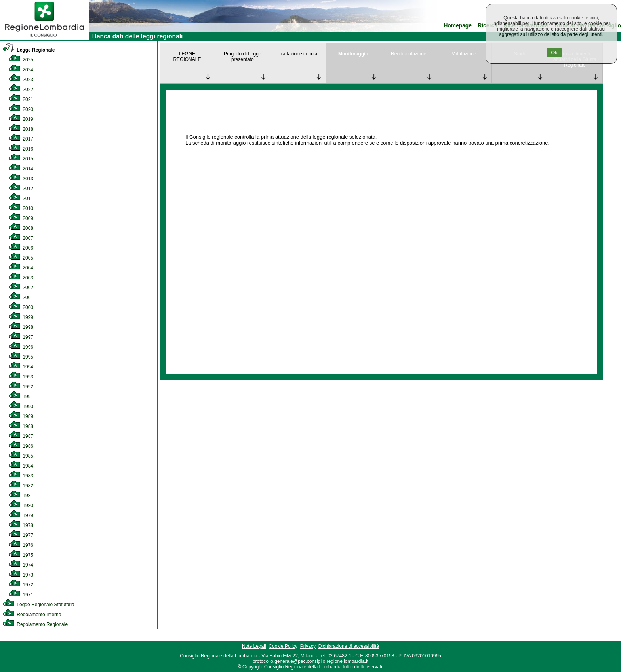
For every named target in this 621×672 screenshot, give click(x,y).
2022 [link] (21, 90)
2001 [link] (21, 298)
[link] (44, 38)
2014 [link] (21, 169)
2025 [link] (21, 60)
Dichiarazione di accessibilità (349, 646)
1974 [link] (21, 565)
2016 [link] (21, 149)
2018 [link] (21, 129)
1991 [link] (21, 397)
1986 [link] (21, 446)
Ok (554, 52)
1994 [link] (21, 367)
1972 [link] (21, 585)
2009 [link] (21, 218)
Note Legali (254, 646)
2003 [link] (21, 278)
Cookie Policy (283, 646)
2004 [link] (21, 268)
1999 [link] (21, 317)
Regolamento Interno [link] (32, 615)
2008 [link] (21, 228)
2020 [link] (21, 109)
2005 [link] (21, 258)
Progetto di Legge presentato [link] (243, 57)
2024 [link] (21, 70)
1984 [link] (21, 466)
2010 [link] (21, 208)
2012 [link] (21, 189)
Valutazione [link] (464, 54)
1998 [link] (21, 327)
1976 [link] (21, 545)
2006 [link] (21, 248)
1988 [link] (21, 426)
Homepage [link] (458, 26)
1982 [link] (21, 486)
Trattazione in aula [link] (298, 54)
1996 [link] (21, 347)
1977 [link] (21, 535)
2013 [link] (21, 179)
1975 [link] (21, 555)
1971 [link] (21, 595)
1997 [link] (21, 337)
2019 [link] (21, 119)
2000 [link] (21, 307)
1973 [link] (21, 575)
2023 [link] (21, 80)
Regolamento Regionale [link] (35, 624)
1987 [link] (21, 436)
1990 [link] (21, 407)
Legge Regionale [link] (29, 50)
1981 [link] (21, 496)
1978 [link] (21, 525)
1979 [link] (21, 515)
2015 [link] (21, 159)
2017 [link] (21, 139)
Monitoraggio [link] (353, 54)
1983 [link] (21, 476)
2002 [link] (21, 288)
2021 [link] (21, 99)
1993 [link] (21, 377)
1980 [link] (21, 506)
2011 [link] (21, 199)
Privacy (308, 646)
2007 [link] (21, 238)
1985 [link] (21, 456)
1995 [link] (21, 357)
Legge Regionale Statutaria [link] (38, 605)
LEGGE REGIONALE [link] (187, 57)
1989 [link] (21, 416)
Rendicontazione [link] (409, 54)
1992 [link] (21, 387)
